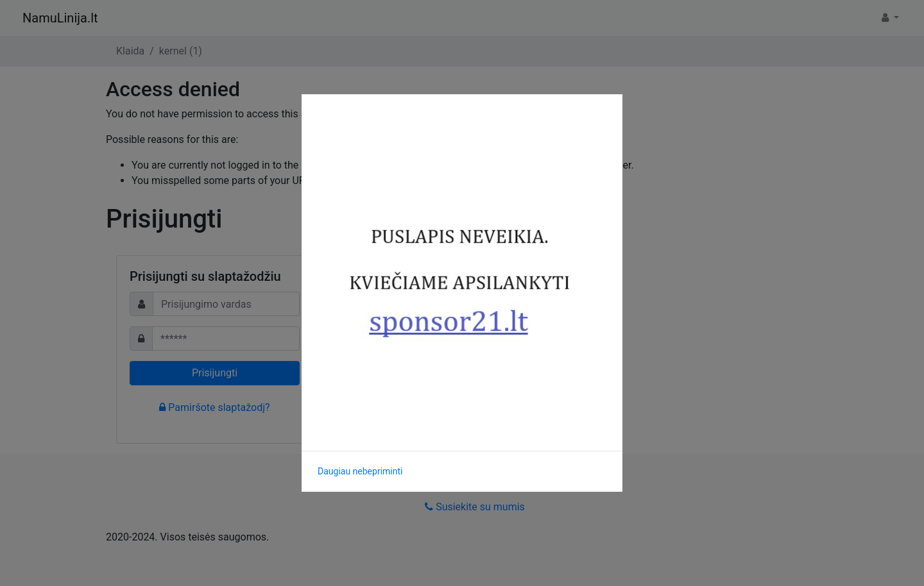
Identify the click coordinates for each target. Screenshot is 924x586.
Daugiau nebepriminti (360, 471)
